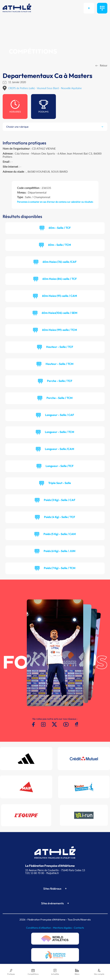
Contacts (79, 928)
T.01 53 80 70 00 (35, 873)
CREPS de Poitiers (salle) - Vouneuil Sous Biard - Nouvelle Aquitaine (45, 88)
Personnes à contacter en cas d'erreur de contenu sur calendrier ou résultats (55, 202)
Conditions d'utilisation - (40, 928)
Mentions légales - (63, 928)
